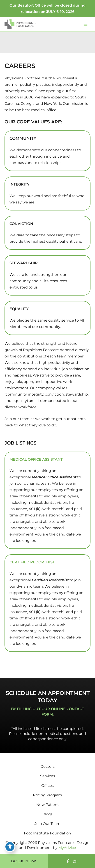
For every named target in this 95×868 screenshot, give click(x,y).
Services (48, 776)
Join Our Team (47, 824)
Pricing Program (47, 795)
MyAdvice (67, 848)
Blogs (47, 814)
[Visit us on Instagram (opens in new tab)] (75, 861)
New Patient (48, 805)
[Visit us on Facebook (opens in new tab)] (68, 861)
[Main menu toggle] (86, 24)
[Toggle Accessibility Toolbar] (10, 847)
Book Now (24, 861)
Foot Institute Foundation (47, 833)
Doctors (47, 767)
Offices (47, 786)
